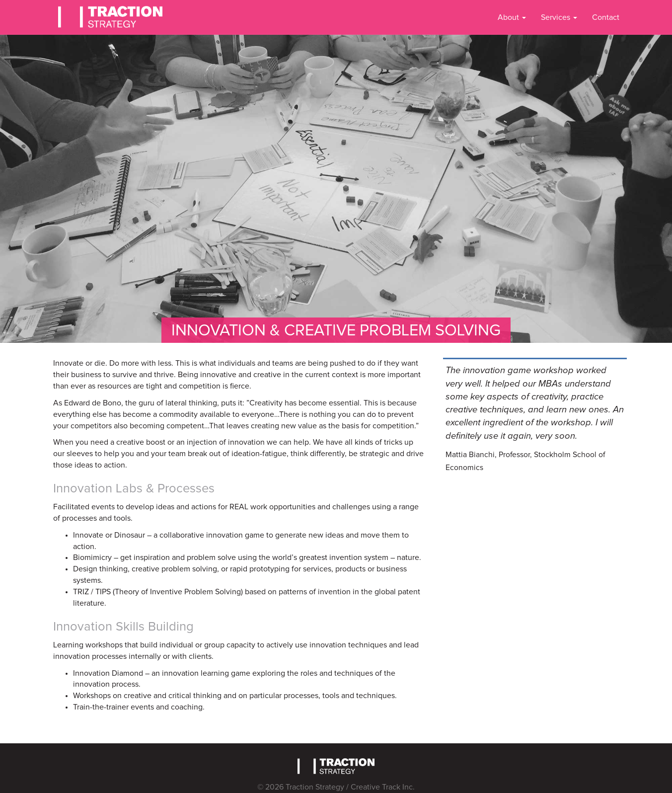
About (512, 17)
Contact (606, 17)
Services (559, 17)
